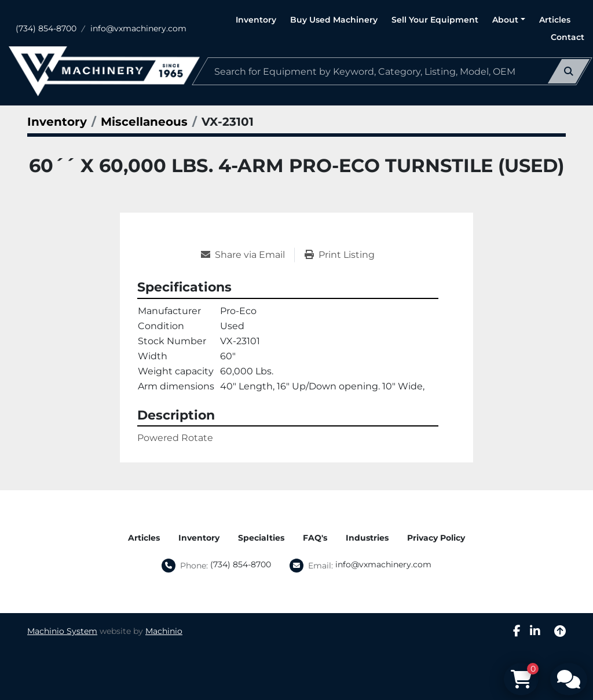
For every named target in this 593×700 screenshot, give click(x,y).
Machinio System (62, 631)
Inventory (256, 20)
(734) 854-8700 (46, 28)
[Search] (392, 71)
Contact (568, 37)
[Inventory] (57, 122)
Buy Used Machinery (334, 20)
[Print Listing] (340, 255)
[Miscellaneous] (144, 122)
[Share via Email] (248, 255)
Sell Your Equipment (435, 20)
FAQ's (315, 538)
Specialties (261, 538)
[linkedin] (535, 631)
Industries (367, 538)
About (505, 20)
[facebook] (517, 631)
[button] (509, 20)
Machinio (164, 631)
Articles (555, 20)
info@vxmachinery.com (138, 28)
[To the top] (560, 631)
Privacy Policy (436, 538)
